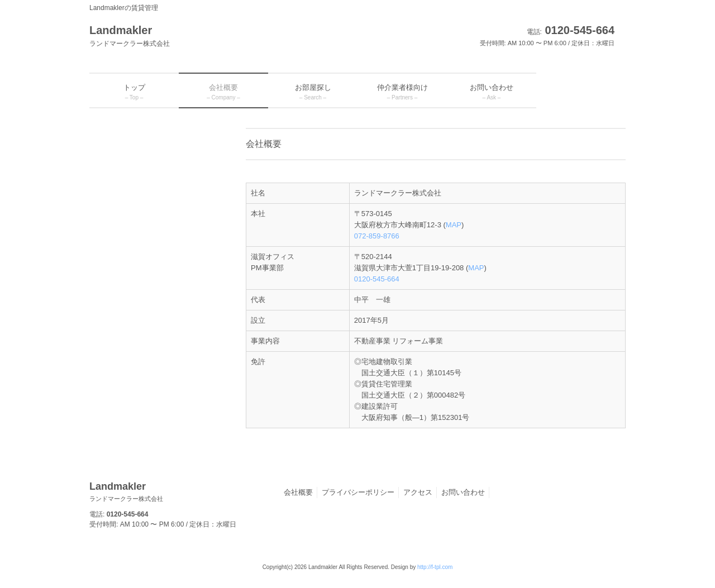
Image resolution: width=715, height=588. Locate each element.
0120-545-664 (377, 279)
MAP (454, 225)
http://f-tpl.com (435, 567)
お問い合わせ (463, 492)
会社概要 (298, 492)
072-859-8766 (377, 236)
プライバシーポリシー (358, 492)
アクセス (418, 492)
